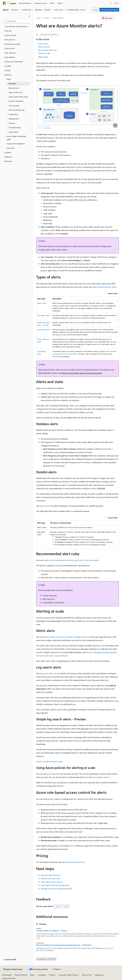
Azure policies (52, 774)
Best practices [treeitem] (14, 88)
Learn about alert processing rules (55, 885)
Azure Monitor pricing (74, 862)
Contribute (42, 975)
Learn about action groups (52, 882)
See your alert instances (51, 875)
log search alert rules (48, 673)
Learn (39, 18)
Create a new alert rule (50, 878)
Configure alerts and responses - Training (52, 931)
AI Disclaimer (7, 975)
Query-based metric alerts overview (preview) (82, 373)
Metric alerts (42, 303)
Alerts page (81, 183)
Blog (32, 975)
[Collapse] (29, 16)
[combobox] (16, 21)
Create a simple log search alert (49, 761)
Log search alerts (44, 315)
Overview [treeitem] (12, 84)
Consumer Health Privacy (68, 975)
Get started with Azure (109, 10)
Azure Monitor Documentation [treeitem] (16, 26)
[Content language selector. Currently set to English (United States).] (13, 969)
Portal (95, 10)
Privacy (52, 975)
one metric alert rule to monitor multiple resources (68, 637)
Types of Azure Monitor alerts (104, 287)
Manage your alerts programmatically (56, 889)
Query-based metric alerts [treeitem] (18, 97)
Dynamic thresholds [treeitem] (16, 101)
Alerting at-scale (44, 53)
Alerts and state (44, 47)
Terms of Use (87, 975)
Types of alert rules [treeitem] (16, 92)
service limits (45, 506)
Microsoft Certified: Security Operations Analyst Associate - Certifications (64, 945)
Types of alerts (43, 44)
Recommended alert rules (47, 50)
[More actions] (117, 18)
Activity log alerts (44, 330)
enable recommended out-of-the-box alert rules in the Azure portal (71, 560)
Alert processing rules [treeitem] (17, 110)
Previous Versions (21, 975)
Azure (47, 18)
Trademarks (99, 975)
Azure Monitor (58, 18)
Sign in (117, 3)
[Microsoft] (4, 3)
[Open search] (111, 3)
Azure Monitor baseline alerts (96, 777)
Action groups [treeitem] (14, 106)
